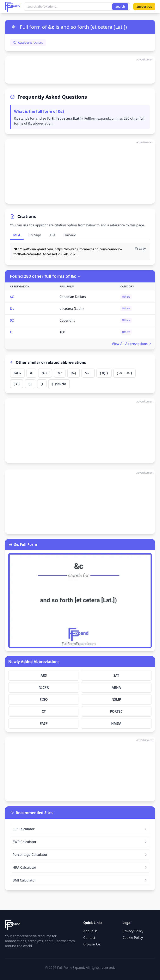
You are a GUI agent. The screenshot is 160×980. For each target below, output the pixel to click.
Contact (89, 938)
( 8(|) (104, 373)
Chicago (35, 235)
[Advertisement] (80, 70)
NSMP (116, 699)
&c (12, 309)
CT (44, 711)
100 (62, 332)
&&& (17, 373)
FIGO (44, 699)
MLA (17, 235)
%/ (60, 373)
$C (12, 297)
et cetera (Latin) (72, 309)
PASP (44, 723)
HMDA (116, 723)
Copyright (67, 320)
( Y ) (17, 384)
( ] (30, 384)
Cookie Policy (133, 938)
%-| (88, 373)
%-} (73, 373)
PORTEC (116, 711)
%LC (45, 373)
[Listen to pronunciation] (14, 27)
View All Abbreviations (132, 344)
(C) (12, 320)
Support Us (144, 7)
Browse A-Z (92, 944)
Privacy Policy (133, 931)
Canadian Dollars (73, 297)
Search (120, 7)
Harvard (70, 235)
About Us (90, 931)
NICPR (44, 687)
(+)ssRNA (59, 384)
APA (52, 235)
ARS (44, 675)
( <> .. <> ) (124, 373)
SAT (116, 675)
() (42, 384)
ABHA (116, 687)
